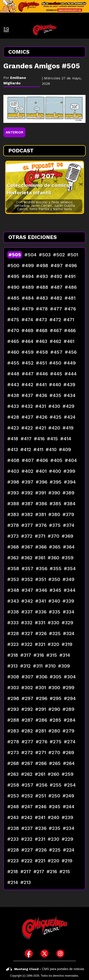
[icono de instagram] (60, 954)
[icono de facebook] (29, 954)
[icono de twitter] (44, 954)
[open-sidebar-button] (6, 30)
